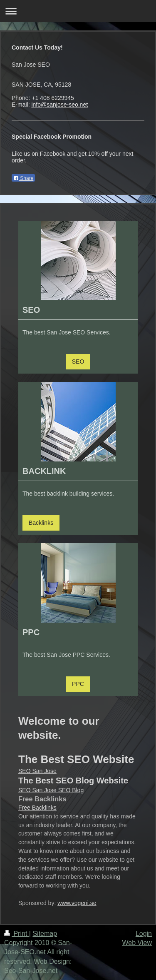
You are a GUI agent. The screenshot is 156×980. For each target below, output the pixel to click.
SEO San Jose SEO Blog (51, 790)
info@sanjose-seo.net (59, 105)
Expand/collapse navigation (78, 11)
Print (17, 934)
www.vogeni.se (77, 903)
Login (144, 934)
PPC (78, 684)
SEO (78, 362)
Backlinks (41, 523)
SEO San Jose (37, 771)
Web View (137, 943)
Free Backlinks (37, 808)
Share (23, 178)
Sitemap (45, 934)
